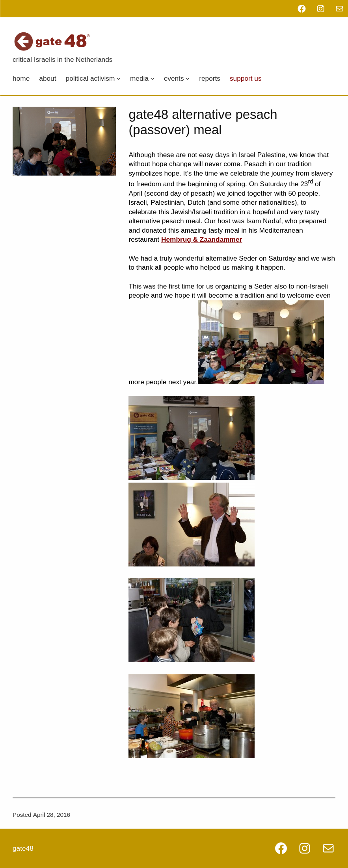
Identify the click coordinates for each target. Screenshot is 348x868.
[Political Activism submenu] (119, 78)
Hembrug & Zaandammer (202, 239)
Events (174, 78)
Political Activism (90, 78)
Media (139, 78)
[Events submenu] (188, 78)
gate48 (23, 848)
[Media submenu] (152, 78)
